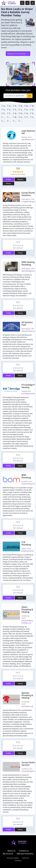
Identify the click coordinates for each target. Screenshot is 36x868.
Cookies (18, 860)
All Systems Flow (27, 324)
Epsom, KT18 (26, 549)
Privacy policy (13, 858)
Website (20, 179)
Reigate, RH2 (26, 391)
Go (30, 96)
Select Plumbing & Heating (27, 609)
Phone (8, 183)
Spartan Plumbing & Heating (27, 695)
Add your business (25, 854)
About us (11, 851)
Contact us (24, 851)
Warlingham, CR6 (28, 199)
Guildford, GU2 (27, 769)
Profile (8, 179)
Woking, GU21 (27, 137)
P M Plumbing (26, 543)
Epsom (29, 110)
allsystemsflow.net (28, 331)
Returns (26, 858)
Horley (29, 113)
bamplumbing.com (28, 484)
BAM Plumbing (26, 476)
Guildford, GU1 (27, 481)
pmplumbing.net (28, 551)
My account (8, 854)
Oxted (12, 117)
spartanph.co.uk (27, 706)
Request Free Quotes (18, 54)
